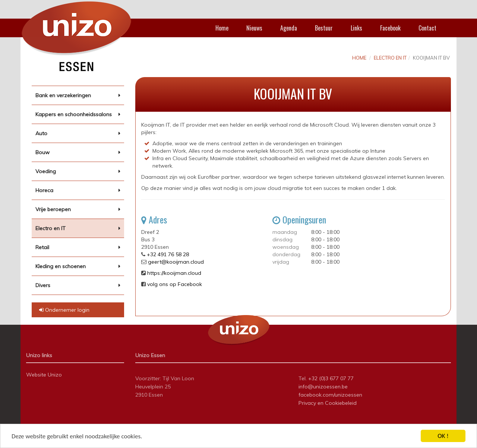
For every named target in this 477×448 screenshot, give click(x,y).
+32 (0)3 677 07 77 (331, 378)
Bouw (42, 152)
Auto (41, 133)
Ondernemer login (64, 310)
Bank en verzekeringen (63, 95)
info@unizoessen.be (323, 387)
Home (222, 28)
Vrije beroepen (53, 209)
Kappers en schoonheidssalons (74, 114)
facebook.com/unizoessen (330, 395)
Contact (427, 28)
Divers (43, 285)
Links (356, 28)
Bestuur (324, 28)
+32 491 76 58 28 (168, 254)
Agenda (289, 28)
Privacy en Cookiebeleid (328, 403)
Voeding (46, 171)
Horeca (44, 190)
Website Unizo (44, 375)
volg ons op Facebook (175, 284)
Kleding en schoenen (61, 266)
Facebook (390, 28)
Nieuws (254, 28)
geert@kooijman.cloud (176, 262)
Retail (42, 247)
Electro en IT (50, 228)
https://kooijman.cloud (174, 273)
